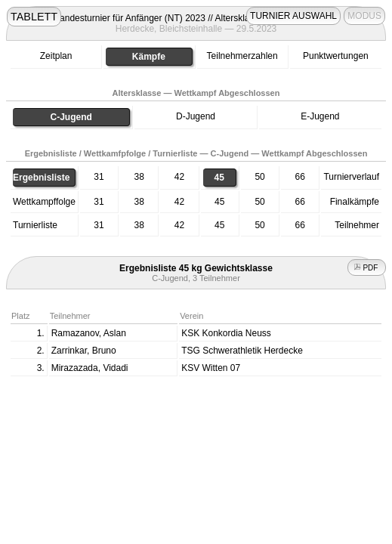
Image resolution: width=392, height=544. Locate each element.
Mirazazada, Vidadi (90, 368)
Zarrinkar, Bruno (84, 351)
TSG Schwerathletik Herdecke (242, 351)
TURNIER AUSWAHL (293, 16)
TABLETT (34, 17)
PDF (367, 268)
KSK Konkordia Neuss (226, 333)
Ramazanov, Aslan (89, 333)
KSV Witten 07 (211, 368)
